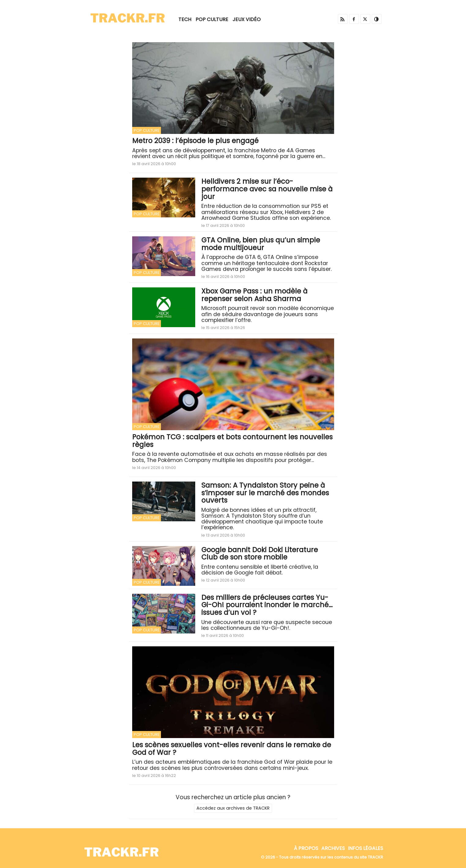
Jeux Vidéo (247, 19)
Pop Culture (212, 19)
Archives (333, 848)
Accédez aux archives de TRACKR (233, 808)
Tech (185, 19)
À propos (306, 848)
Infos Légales (365, 848)
